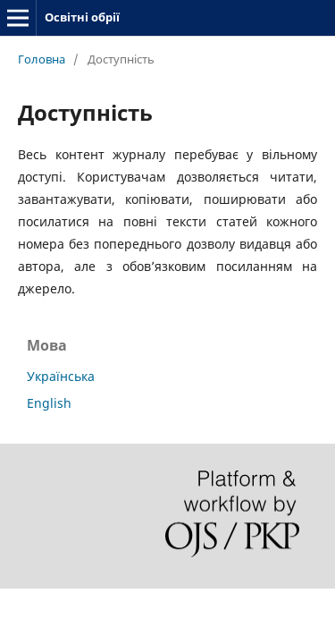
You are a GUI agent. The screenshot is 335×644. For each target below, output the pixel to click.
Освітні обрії (82, 17)
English (49, 403)
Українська (61, 376)
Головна (42, 59)
